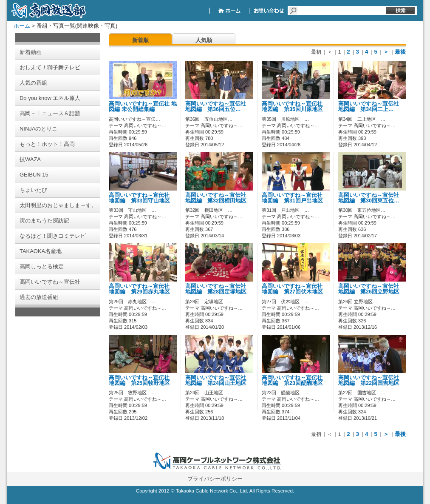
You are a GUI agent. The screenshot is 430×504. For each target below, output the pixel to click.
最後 (400, 52)
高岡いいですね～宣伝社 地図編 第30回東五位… (371, 198)
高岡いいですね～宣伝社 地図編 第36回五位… (218, 107)
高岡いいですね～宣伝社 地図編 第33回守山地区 (142, 198)
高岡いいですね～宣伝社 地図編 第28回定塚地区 (218, 289)
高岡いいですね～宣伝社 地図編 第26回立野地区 (371, 289)
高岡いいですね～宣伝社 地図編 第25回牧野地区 (142, 380)
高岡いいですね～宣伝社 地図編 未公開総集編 (143, 107)
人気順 (204, 40)
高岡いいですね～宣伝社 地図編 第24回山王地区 (218, 380)
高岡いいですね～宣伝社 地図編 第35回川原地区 (295, 107)
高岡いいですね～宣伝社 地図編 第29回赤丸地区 (142, 289)
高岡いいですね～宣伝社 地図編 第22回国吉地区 (371, 380)
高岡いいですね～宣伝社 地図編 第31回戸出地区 (295, 198)
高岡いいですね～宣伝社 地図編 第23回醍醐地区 (295, 380)
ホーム (22, 26)
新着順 (140, 40)
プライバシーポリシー (215, 479)
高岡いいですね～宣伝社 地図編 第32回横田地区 (218, 198)
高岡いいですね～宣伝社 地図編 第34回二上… (371, 107)
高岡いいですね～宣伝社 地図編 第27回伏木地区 (295, 289)
